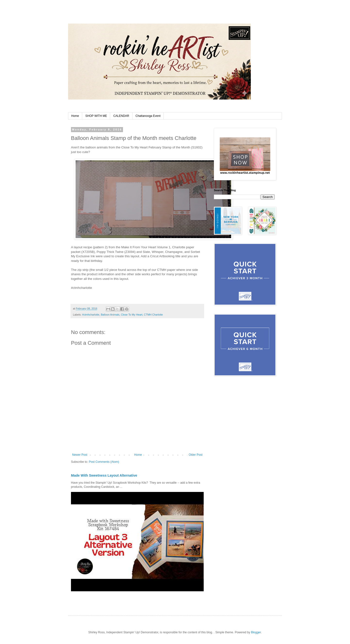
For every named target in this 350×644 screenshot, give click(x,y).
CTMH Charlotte (153, 315)
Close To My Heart (132, 315)
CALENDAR (121, 116)
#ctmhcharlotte (91, 315)
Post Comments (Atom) (104, 462)
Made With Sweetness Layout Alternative (104, 475)
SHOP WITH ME (96, 116)
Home (75, 116)
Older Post (196, 455)
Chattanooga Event (148, 116)
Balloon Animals (110, 315)
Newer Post (80, 455)
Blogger (256, 632)
